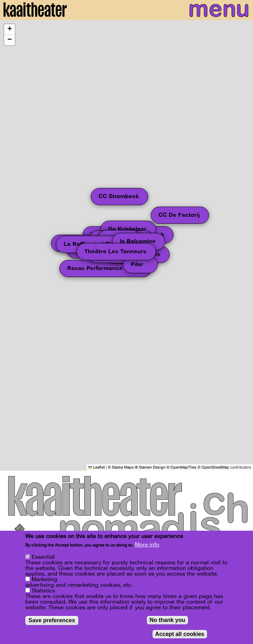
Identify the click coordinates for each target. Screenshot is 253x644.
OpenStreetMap (215, 467)
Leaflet (96, 467)
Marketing (44, 579)
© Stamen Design (150, 467)
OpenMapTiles (183, 467)
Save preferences (52, 620)
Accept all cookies (180, 634)
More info (147, 545)
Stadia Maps (123, 467)
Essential (43, 557)
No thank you (167, 620)
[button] (9, 29)
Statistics (43, 591)
